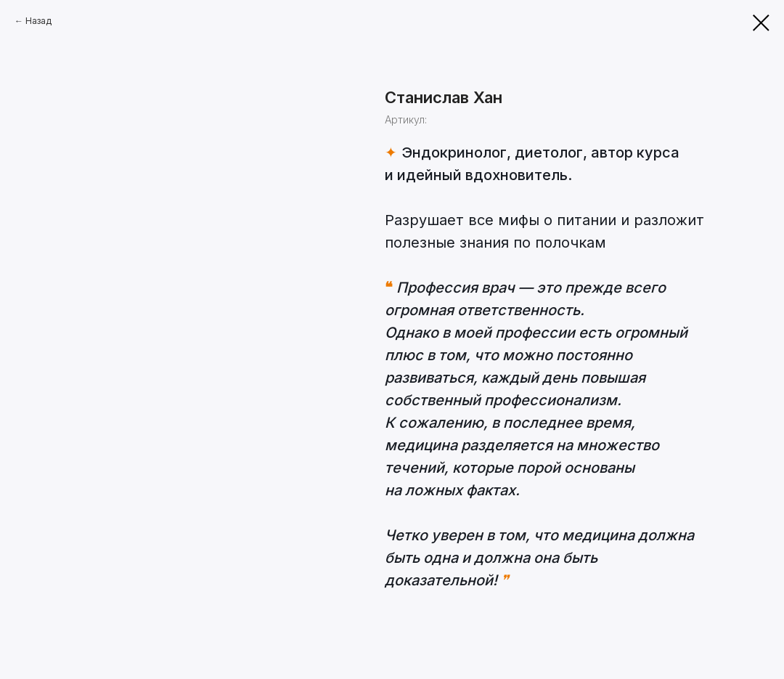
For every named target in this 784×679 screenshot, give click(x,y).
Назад (38, 21)
